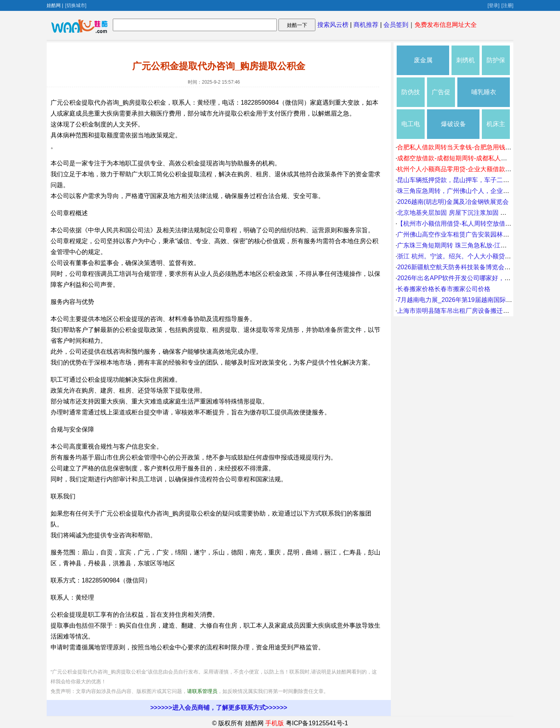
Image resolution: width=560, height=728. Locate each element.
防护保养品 (496, 66)
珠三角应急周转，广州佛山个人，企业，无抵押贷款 (469, 191)
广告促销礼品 (441, 98)
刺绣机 (465, 60)
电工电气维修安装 (411, 130)
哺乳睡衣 (484, 92)
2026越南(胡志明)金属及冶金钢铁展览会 (453, 202)
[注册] (507, 5)
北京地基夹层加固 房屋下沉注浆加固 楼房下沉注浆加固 (473, 213)
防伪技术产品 (411, 98)
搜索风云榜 (333, 25)
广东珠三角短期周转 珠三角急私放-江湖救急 (458, 245)
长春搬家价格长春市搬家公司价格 (444, 289)
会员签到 (396, 25)
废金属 (423, 60)
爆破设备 (453, 124)
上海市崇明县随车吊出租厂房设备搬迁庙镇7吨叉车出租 (473, 311)
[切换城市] (76, 5)
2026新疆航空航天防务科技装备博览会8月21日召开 (468, 267)
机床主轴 (496, 130)
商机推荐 (366, 25)
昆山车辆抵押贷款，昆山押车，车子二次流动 (459, 180)
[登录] (494, 5)
